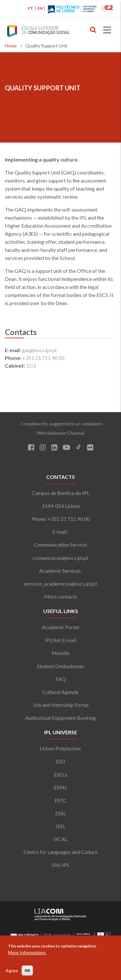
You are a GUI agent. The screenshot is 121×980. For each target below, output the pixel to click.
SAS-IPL (61, 865)
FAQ (61, 679)
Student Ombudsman (60, 666)
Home (11, 46)
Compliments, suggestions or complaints (60, 424)
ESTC (61, 800)
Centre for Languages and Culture (60, 852)
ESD (60, 761)
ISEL (61, 826)
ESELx (61, 774)
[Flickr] (90, 448)
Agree (12, 970)
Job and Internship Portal (61, 705)
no (27, 970)
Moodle (60, 653)
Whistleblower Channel (60, 433)
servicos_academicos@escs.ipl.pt (60, 584)
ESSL (60, 813)
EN (40, 8)
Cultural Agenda (60, 692)
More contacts (61, 596)
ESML (60, 787)
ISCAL (60, 839)
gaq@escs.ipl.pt (39, 350)
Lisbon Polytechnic (61, 748)
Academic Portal (60, 627)
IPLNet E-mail (60, 640)
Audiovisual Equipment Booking (60, 718)
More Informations (27, 952)
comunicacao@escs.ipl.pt (60, 558)
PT (30, 8)
